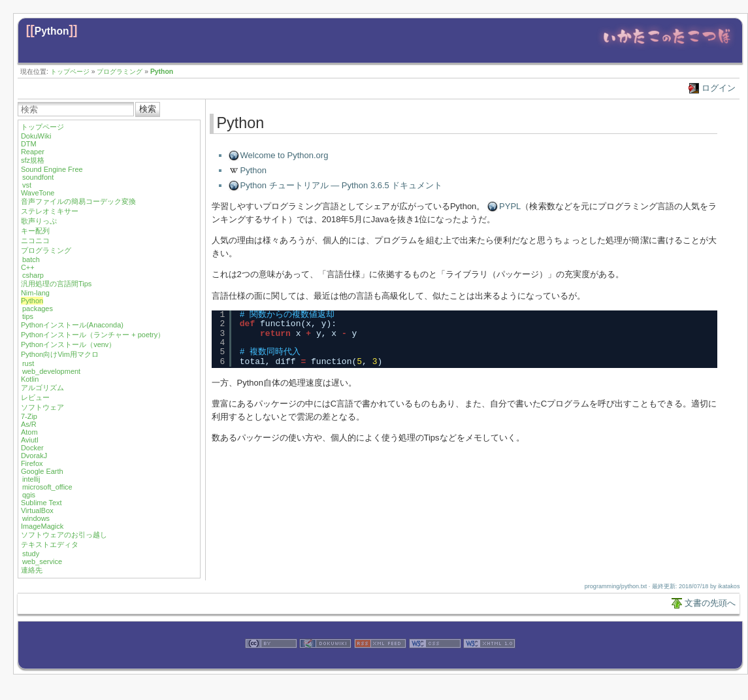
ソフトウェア (42, 407)
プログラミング (120, 72)
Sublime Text (41, 503)
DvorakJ (34, 456)
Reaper (33, 152)
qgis (29, 495)
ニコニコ (35, 241)
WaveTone (38, 193)
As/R (29, 424)
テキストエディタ (50, 544)
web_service (42, 561)
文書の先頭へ (710, 603)
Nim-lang (35, 293)
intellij (31, 479)
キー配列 (35, 231)
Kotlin (30, 379)
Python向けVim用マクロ (60, 354)
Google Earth (42, 471)
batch (31, 259)
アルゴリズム (42, 388)
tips (28, 316)
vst (27, 185)
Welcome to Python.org (285, 155)
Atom (29, 432)
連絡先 (32, 570)
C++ (28, 267)
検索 (148, 109)
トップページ (70, 72)
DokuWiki (36, 136)
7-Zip (29, 416)
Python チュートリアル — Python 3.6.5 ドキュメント (342, 185)
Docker (32, 448)
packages (38, 308)
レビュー (35, 397)
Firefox (32, 463)
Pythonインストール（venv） (68, 344)
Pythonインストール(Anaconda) (72, 325)
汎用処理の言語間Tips (56, 284)
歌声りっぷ (39, 221)
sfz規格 (33, 160)
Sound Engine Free (52, 169)
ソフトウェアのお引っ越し (64, 535)
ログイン (719, 88)
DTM (29, 144)
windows (36, 518)
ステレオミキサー (50, 211)
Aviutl (30, 440)
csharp (33, 275)
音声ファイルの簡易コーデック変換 (78, 201)
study (31, 554)
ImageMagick (42, 526)
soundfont (38, 177)
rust (28, 363)
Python (52, 31)
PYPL (510, 206)
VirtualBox (37, 510)
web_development (51, 371)
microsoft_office (47, 487)
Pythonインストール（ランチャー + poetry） (93, 335)
